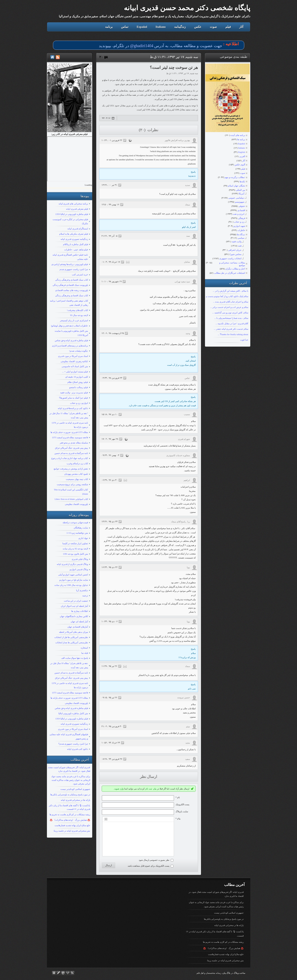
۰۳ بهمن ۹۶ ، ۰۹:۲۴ (110, 455)
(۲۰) (142, 130)
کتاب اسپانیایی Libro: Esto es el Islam (71, 499)
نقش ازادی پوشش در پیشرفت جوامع (71, 469)
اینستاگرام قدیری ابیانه (78, 229)
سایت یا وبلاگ (182, 811)
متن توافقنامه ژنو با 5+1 (77, 533)
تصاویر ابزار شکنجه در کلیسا (75, 543)
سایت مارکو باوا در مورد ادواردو (74, 580)
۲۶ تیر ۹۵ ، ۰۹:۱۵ (109, 697)
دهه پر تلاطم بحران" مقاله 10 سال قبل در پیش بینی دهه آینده (69, 665)
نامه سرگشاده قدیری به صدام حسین (71, 453)
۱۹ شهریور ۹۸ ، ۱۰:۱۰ (112, 281)
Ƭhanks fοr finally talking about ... (233, 334)
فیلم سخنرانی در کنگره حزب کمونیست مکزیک (70, 221)
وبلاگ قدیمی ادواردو (79, 569)
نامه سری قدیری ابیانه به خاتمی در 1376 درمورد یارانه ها (70, 425)
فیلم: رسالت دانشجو (79, 387)
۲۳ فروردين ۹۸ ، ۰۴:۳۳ (112, 378)
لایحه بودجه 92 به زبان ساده (75, 549)
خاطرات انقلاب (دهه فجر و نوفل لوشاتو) (70, 326)
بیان (155, 789)
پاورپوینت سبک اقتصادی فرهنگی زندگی (70, 285)
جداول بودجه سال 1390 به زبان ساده (71, 585)
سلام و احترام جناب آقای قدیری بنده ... (231, 302)
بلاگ (228, 975)
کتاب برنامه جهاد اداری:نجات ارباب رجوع (70, 458)
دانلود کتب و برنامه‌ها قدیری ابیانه (73, 408)
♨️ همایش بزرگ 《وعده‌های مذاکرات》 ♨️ (70, 820)
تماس (125, 27)
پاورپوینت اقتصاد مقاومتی (76, 504)
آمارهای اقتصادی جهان (78, 627)
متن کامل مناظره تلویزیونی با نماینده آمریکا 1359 (71, 333)
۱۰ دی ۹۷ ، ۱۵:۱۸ (110, 414)
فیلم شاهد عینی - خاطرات (76, 250)
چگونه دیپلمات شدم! (78, 351)
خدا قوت (244, 340)
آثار (241, 27)
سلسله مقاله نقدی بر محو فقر (74, 443)
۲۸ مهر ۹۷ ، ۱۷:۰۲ (110, 439)
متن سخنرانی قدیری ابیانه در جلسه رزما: (72, 831)
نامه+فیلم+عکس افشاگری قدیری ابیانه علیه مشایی (70, 257)
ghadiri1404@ (142, 46)
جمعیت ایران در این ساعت (76, 601)
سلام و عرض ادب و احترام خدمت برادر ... (229, 307)
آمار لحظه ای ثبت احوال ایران (74, 606)
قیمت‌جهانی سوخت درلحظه (75, 522)
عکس (198, 27)
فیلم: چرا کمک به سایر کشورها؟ (73, 398)
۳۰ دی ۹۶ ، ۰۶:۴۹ (110, 480)
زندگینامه (180, 27)
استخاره (84, 648)
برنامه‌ (109, 27)
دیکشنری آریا (82, 590)
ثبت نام (149, 789)
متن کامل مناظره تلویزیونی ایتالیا (73, 713)
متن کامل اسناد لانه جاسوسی (75, 366)
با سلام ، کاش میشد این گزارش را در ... (231, 291)
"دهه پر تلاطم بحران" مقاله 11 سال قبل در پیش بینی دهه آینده (69, 415)
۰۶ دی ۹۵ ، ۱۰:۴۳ (110, 621)
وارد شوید (119, 789)
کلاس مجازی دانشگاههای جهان (74, 616)
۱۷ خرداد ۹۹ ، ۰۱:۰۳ (111, 262)
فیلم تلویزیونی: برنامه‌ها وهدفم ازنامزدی (70, 264)
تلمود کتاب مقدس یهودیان (76, 474)
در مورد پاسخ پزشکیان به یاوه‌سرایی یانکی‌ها (70, 795)
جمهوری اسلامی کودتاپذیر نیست (75, 789)
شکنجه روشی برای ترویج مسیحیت (72, 484)
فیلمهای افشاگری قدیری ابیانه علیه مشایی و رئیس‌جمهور (69, 736)
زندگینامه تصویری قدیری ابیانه (74, 239)
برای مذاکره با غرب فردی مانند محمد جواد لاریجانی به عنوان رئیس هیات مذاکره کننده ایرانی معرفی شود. (71, 780)
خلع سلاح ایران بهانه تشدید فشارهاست (72, 825)
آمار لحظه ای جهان (79, 622)
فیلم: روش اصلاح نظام (78, 382)
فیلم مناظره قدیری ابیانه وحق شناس (71, 340)
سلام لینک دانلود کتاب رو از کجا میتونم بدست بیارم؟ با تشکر (221, 296)
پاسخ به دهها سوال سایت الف (75, 658)
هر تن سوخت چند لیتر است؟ (174, 67)
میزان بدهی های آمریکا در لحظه (73, 632)
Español (142, 27)
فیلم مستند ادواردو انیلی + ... (75, 372)
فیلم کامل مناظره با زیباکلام (76, 244)
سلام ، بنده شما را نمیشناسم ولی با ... (231, 318)
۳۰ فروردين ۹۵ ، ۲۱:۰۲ (112, 726)
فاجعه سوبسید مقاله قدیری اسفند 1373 (70, 437)
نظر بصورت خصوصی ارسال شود (154, 862)
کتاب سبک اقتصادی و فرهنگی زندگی (72, 280)
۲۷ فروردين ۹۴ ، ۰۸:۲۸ (112, 759)
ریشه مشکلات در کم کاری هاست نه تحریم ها (70, 814)
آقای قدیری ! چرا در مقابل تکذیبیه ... (232, 323)
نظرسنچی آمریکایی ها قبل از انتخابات (71, 637)
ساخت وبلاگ (239, 975)
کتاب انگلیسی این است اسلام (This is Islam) (71, 492)
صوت (213, 27)
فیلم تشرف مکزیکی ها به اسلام (74, 234)
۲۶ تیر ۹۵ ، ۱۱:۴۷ (109, 666)
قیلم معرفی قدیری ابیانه (77, 209)
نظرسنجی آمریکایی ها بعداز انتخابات (72, 642)
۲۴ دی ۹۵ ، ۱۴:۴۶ (110, 521)
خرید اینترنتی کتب (80, 275)
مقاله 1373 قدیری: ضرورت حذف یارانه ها (69, 432)
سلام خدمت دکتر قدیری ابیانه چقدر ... (231, 329)
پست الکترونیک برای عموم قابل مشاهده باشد (148, 868)
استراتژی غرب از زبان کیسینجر (74, 320)
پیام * (178, 818)
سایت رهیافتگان (81, 528)
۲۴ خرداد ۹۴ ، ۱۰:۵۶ (111, 743)
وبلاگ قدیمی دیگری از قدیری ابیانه (72, 564)
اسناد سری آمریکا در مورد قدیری (73, 356)
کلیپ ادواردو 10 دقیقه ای (77, 377)
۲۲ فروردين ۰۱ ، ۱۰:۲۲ (112, 140)
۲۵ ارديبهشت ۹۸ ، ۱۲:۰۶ (113, 333)
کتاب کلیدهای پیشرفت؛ (77, 310)
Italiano (160, 27)
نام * (178, 797)
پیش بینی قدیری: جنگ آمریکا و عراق (71, 448)
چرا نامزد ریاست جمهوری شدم (74, 269)
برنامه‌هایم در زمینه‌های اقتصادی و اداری (70, 346)
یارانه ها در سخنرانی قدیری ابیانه (76, 800)
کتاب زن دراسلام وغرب (77, 463)
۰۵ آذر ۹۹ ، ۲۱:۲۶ (109, 236)
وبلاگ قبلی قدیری (80, 559)
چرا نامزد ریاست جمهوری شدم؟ (73, 744)
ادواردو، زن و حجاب (79, 403)
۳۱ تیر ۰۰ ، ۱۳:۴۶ (109, 185)
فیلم (228, 27)
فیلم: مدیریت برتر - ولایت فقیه (74, 393)
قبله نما (85, 653)
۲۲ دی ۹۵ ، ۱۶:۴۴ (110, 567)
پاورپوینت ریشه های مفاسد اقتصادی (72, 290)
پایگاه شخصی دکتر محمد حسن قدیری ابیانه (187, 8)
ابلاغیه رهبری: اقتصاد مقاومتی (74, 361)
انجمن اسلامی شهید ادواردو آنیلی (73, 575)
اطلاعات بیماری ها (80, 611)
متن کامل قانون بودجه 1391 (76, 554)
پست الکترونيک (183, 804)
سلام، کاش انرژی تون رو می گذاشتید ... (230, 313)
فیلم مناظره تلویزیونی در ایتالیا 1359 (72, 214)
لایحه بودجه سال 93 (79, 315)
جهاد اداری (83, 538)
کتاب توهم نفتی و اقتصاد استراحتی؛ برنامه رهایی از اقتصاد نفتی (69, 303)
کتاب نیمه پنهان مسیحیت (77, 479)
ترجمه (85, 596)
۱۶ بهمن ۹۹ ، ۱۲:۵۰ (110, 204)
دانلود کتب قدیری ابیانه (77, 749)
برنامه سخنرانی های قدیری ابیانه (73, 204)
